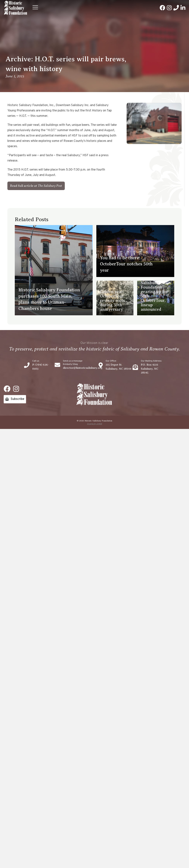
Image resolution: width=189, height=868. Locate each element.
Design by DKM (95, 424)
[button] (35, 8)
